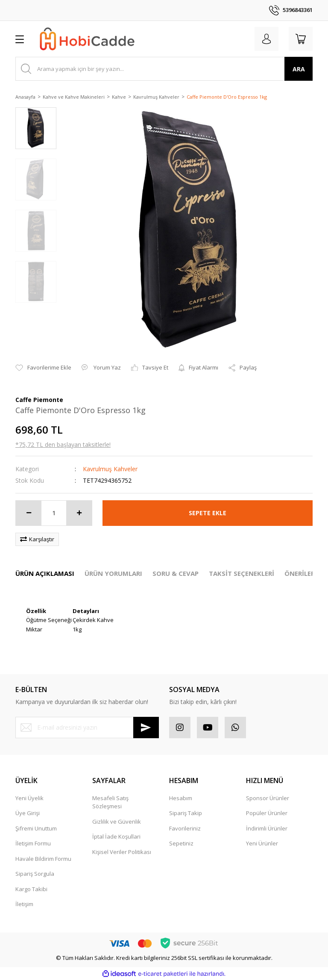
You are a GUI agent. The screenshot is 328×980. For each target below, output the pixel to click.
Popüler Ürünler (267, 813)
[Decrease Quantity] (29, 513)
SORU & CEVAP (176, 573)
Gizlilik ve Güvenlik (117, 822)
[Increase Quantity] (79, 513)
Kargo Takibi (31, 889)
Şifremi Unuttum (36, 828)
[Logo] (87, 39)
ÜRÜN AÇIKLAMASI (45, 573)
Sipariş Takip (186, 813)
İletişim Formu (33, 843)
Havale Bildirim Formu (43, 859)
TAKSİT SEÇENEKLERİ (242, 573)
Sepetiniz (181, 843)
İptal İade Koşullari (116, 836)
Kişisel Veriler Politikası (122, 852)
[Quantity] (54, 513)
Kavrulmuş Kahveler (110, 469)
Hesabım (181, 798)
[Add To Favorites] (43, 368)
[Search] (164, 69)
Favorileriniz (185, 828)
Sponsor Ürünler (268, 798)
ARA (299, 69)
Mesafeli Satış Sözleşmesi (110, 802)
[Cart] (301, 39)
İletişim (24, 904)
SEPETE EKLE (208, 513)
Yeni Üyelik (29, 798)
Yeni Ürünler (262, 843)
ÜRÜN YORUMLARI (113, 573)
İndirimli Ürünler (267, 828)
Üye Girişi (28, 813)
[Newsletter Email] (87, 728)
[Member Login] (266, 39)
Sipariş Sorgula (35, 874)
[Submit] (146, 728)
